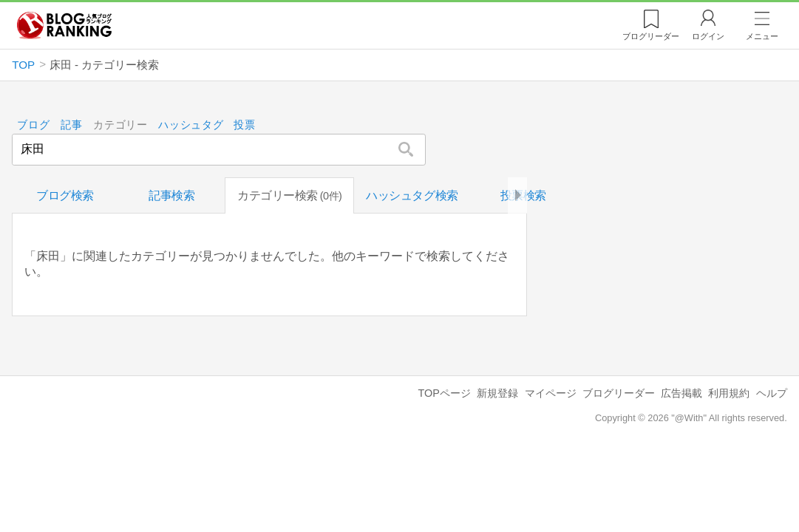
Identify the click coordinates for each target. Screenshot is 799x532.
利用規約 (729, 393)
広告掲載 (681, 393)
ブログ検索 (65, 195)
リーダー (651, 36)
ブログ (33, 125)
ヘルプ (772, 393)
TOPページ (445, 393)
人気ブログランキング (64, 25)
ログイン (708, 36)
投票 (244, 125)
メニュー (762, 36)
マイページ (551, 393)
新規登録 (497, 393)
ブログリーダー (619, 393)
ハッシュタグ (191, 125)
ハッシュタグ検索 (412, 195)
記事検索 (171, 195)
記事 (71, 125)
